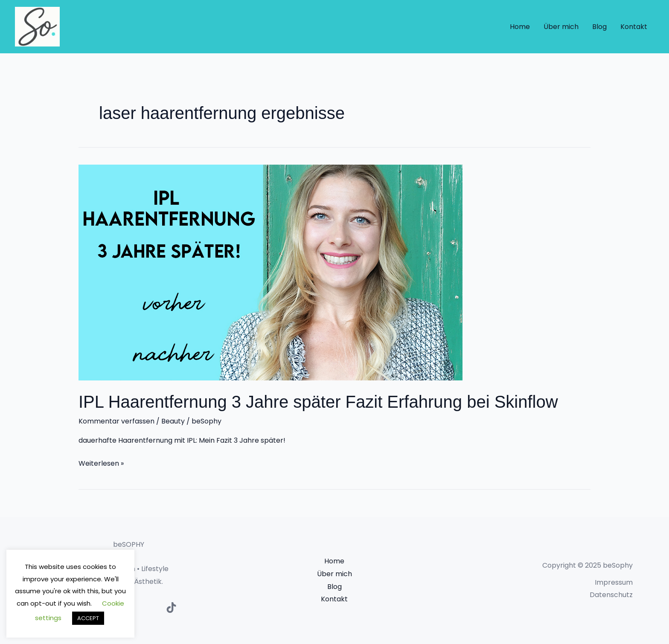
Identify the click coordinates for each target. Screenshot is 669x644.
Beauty (173, 421)
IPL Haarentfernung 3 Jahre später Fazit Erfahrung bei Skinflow (318, 402)
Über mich (561, 27)
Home (520, 27)
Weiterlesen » (101, 463)
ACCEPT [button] (88, 618)
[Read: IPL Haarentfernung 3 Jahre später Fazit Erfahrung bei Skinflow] (271, 272)
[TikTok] (171, 608)
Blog (599, 27)
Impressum (614, 582)
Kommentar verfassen (116, 421)
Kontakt (634, 27)
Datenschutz (611, 595)
